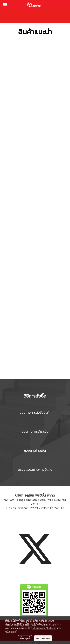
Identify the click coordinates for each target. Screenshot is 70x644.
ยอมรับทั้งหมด (43, 638)
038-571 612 (26, 508)
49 (62, 508)
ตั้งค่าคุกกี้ (25, 638)
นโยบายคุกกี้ (11, 632)
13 (37, 508)
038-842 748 (50, 508)
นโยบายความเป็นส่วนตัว (44, 628)
